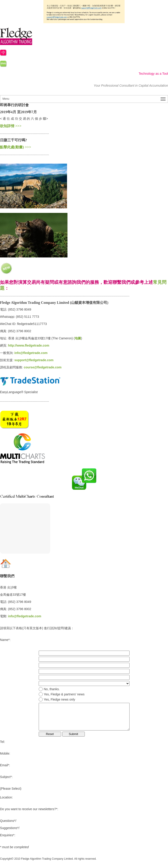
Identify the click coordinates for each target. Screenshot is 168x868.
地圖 (78, 338)
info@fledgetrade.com (31, 353)
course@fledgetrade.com (43, 367)
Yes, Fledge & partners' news (64, 694)
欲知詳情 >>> (11, 126)
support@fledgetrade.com (34, 360)
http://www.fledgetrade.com (29, 345)
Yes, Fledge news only (60, 699)
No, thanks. (52, 689)
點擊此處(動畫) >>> (16, 147)
